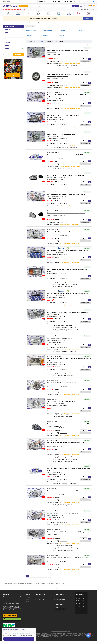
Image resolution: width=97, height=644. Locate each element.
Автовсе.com (39, 631)
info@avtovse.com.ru (42, 2)
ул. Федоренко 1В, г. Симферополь (11, 600)
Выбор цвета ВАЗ (30, 608)
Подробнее (88, 18)
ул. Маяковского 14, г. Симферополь (11, 602)
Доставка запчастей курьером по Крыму (14, 10)
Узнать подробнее (13, 75)
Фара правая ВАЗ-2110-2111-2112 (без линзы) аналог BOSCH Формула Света (68, 312)
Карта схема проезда (10, 615)
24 (50, 576)
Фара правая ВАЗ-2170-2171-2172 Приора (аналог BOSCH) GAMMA (66, 213)
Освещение (23, 22)
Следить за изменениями (12, 619)
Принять (19, 639)
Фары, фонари (32, 22)
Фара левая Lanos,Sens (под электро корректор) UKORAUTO (64, 115)
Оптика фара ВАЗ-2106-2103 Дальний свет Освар (61, 402)
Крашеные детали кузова (87, 10)
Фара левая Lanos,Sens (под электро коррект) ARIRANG (63, 513)
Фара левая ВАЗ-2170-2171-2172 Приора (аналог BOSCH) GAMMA (65, 175)
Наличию (40, 41)
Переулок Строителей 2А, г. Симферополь (12, 599)
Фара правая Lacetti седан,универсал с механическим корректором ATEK (68, 424)
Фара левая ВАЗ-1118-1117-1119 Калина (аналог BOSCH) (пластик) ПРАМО (67, 294)
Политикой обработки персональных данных (22, 634)
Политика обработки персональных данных (61, 631)
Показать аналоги (86, 61)
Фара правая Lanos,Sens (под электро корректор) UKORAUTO (65, 155)
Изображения (88, 45)
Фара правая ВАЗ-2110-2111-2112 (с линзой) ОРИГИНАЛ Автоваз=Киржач (67, 558)
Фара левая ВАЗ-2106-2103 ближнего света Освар (62, 383)
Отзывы (76, 2)
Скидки (27, 600)
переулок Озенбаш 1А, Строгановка (11, 603)
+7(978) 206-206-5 (55, 2)
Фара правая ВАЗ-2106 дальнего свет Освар (60, 232)
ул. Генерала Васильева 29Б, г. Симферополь (13, 601)
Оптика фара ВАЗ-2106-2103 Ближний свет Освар (61, 134)
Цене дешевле (49, 41)
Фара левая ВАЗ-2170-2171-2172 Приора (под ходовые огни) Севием (66, 443)
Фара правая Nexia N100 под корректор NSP (60, 338)
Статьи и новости (29, 606)
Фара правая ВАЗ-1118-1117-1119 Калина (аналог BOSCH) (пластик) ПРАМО (68, 251)
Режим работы (83, 2)
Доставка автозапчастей (8, 607)
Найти (76, 6)
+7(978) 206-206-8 (67, 2)
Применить (18, 55)
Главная (5, 22)
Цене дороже (60, 41)
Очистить (7, 55)
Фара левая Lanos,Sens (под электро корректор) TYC (62, 491)
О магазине (28, 597)
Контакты (89, 2)
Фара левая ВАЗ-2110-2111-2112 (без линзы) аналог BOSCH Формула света (68, 532)
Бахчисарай (7, 2)
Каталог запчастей (14, 22)
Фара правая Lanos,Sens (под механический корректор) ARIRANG (66, 194)
